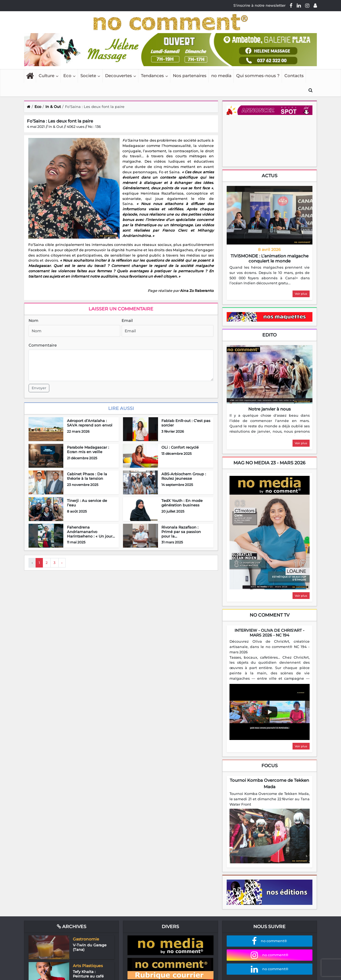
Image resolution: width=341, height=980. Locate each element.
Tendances (152, 76)
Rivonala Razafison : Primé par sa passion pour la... (181, 531)
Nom (33, 320)
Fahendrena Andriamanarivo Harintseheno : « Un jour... (91, 531)
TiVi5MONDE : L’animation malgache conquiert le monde (270, 258)
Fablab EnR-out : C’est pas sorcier (186, 423)
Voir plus (301, 294)
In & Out (53, 107)
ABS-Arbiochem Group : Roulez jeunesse (184, 476)
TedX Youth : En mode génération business (182, 503)
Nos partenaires (190, 76)
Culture (47, 76)
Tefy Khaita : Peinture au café (88, 974)
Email (127, 320)
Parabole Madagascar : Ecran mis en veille (88, 449)
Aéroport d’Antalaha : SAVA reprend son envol (90, 423)
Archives (72, 927)
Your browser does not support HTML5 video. (269, 140)
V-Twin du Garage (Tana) (90, 947)
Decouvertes (119, 76)
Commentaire (43, 345)
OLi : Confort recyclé (180, 447)
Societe (88, 76)
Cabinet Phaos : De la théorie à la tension (87, 476)
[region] (270, 276)
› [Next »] (62, 563)
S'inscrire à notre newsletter (259, 5)
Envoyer (39, 388)
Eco (67, 76)
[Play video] (270, 712)
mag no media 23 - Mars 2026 (269, 463)
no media (221, 76)
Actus (270, 176)
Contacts (294, 76)
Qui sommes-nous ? (258, 76)
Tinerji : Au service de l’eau (87, 503)
